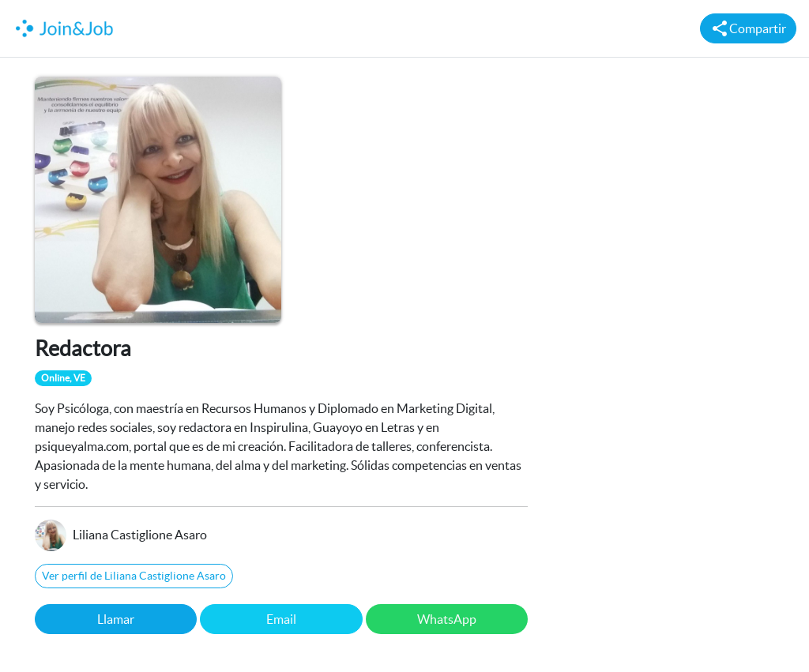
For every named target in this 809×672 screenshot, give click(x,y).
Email (281, 619)
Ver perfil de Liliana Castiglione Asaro (134, 576)
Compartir (748, 28)
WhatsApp (447, 619)
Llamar (116, 619)
